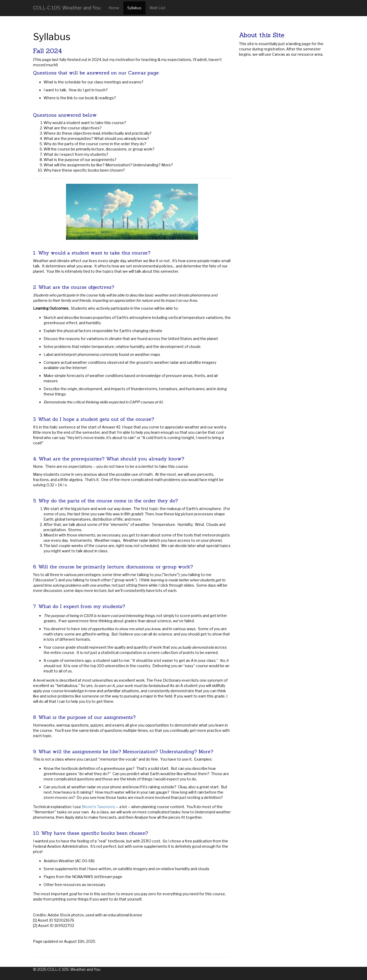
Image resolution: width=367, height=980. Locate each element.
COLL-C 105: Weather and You (67, 8)
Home (114, 8)
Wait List (157, 8)
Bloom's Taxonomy (98, 807)
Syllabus (134, 8)
